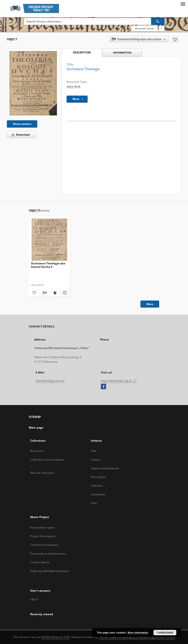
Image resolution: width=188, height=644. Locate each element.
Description (98, 477)
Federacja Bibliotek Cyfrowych (50, 571)
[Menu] (183, 4)
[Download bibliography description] (44, 293)
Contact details (40, 562)
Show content (22, 124)
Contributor (98, 494)
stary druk (74, 87)
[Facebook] (103, 387)
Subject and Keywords (105, 468)
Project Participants (43, 536)
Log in (34, 599)
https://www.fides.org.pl (119, 381)
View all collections (42, 473)
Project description (42, 527)
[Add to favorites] (175, 39)
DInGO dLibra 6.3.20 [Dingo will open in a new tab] (55, 637)
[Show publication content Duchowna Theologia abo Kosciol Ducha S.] (55, 293)
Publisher (97, 486)
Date (94, 503)
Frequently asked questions (48, 554)
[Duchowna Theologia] (33, 83)
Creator (96, 460)
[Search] (158, 21)
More (150, 304)
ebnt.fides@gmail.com (50, 381)
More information (138, 633)
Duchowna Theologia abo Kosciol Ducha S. (48, 265)
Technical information (44, 545)
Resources (37, 451)
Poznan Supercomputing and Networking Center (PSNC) (137, 637)
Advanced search (144, 28)
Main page (36, 428)
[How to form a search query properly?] (161, 28)
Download (20, 135)
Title (94, 451)
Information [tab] (122, 52)
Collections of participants (47, 460)
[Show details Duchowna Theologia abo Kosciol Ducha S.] (64, 293)
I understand (165, 633)
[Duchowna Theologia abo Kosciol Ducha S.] (49, 240)
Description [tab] (82, 53)
